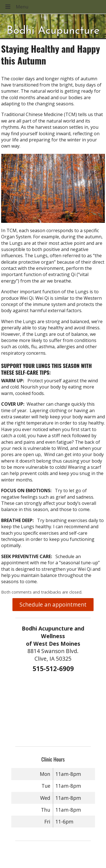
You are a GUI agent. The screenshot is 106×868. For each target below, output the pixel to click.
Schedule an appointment (53, 604)
